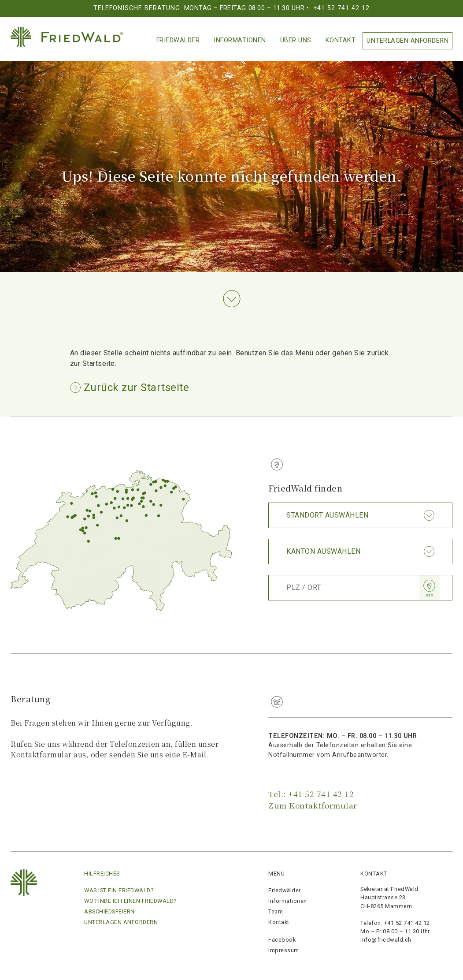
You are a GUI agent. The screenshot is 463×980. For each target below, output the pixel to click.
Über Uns (296, 40)
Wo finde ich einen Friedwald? (130, 901)
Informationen (240, 40)
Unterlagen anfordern (407, 41)
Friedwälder (178, 40)
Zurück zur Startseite (135, 388)
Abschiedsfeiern (109, 911)
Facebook (282, 940)
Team (276, 911)
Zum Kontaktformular (313, 805)
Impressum (284, 950)
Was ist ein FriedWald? (119, 890)
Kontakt (341, 40)
